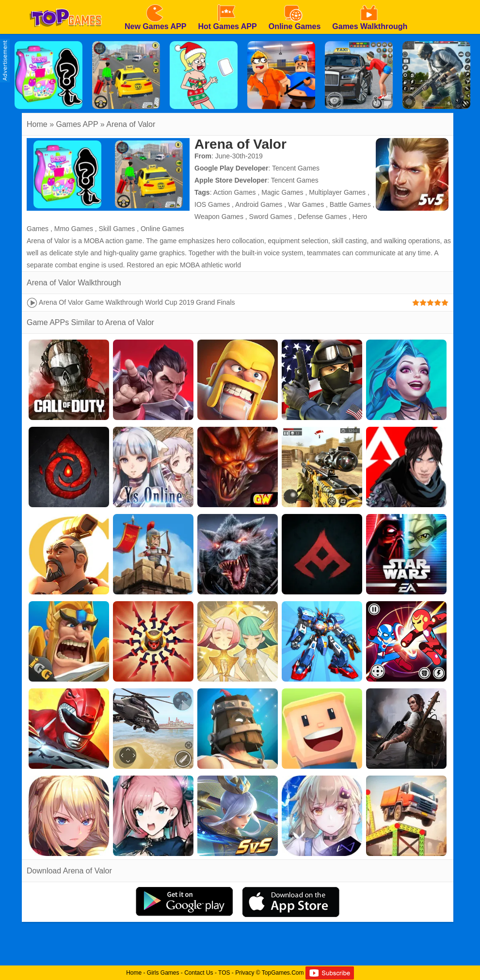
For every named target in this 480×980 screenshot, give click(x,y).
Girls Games (163, 973)
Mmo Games (74, 229)
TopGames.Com (283, 973)
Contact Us (199, 973)
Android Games (259, 204)
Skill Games (117, 229)
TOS (224, 973)
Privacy (245, 973)
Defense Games (322, 217)
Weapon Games (219, 217)
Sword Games (271, 217)
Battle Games (350, 204)
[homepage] (65, 3)
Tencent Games (296, 168)
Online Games (162, 229)
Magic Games (282, 192)
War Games (306, 204)
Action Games (235, 192)
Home (37, 124)
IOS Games (212, 204)
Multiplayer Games (337, 192)
